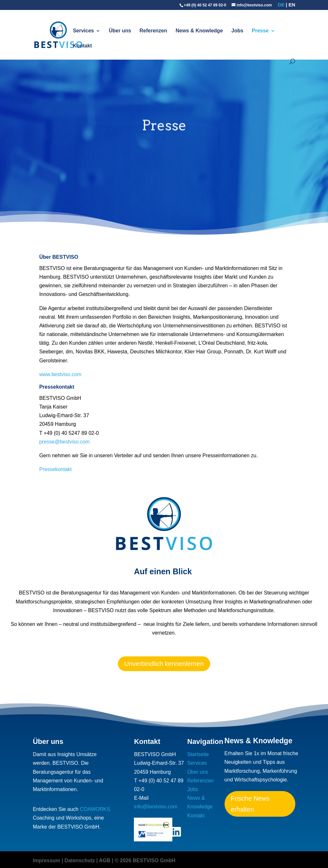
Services (83, 31)
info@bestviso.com (156, 807)
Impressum (46, 860)
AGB (105, 860)
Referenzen (153, 31)
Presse (260, 31)
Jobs (237, 31)
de (281, 5)
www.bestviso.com (60, 374)
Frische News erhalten (250, 804)
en (292, 5)
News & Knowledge (199, 31)
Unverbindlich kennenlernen (164, 664)
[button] (14, 854)
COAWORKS (95, 809)
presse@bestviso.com (64, 442)
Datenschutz (80, 860)
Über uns (120, 31)
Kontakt (82, 46)
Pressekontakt (55, 469)
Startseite (198, 754)
